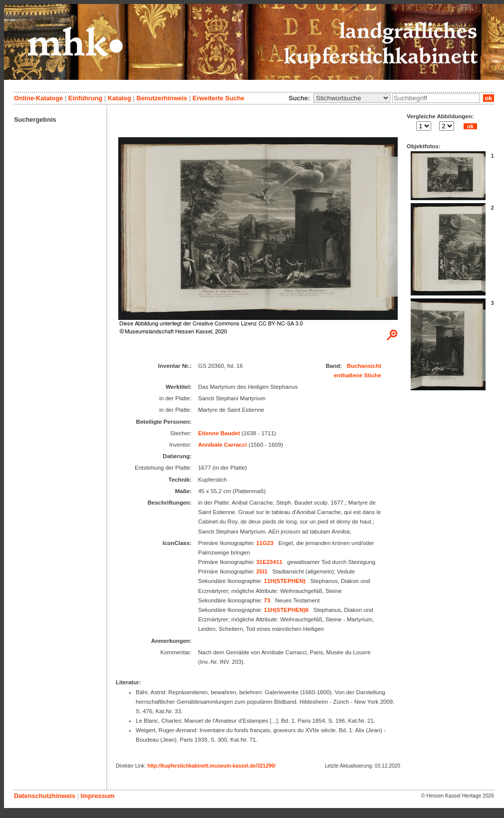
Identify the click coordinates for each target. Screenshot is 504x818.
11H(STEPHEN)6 (286, 610)
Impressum (97, 796)
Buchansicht (364, 366)
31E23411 (269, 562)
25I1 (261, 571)
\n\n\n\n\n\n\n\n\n (352, 98)
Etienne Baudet (219, 433)
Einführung (85, 98)
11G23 (265, 543)
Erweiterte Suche (219, 98)
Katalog (120, 98)
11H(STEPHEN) (285, 581)
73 (267, 600)
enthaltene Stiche (358, 375)
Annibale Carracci (223, 445)
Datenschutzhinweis (45, 796)
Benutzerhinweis (162, 98)
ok (489, 98)
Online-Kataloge (38, 98)
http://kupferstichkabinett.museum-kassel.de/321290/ (211, 766)
